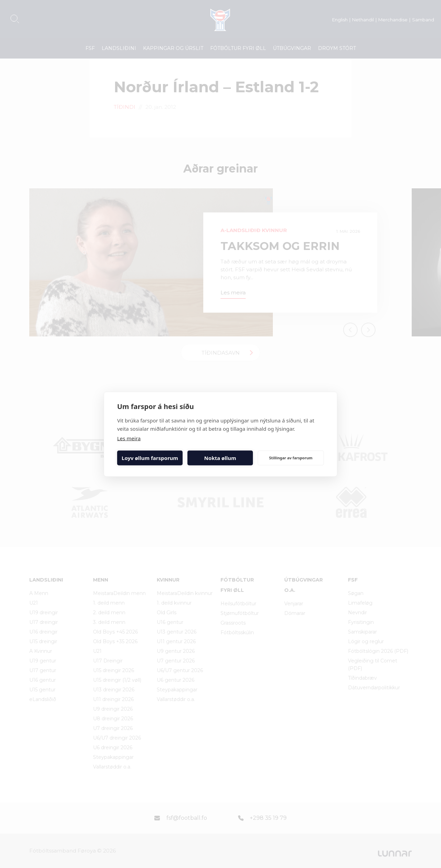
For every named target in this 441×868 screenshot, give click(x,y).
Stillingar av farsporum (291, 458)
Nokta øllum (220, 458)
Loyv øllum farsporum (150, 458)
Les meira (129, 438)
